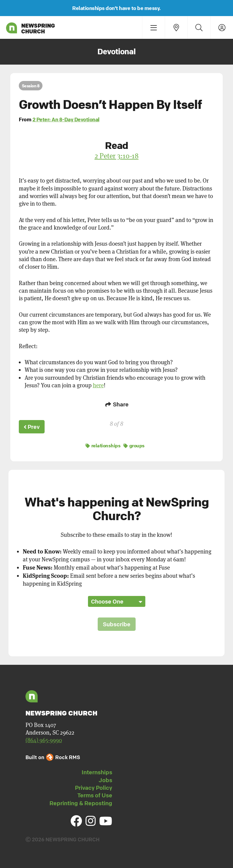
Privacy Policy (94, 787)
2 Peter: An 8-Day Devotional (66, 119)
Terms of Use (95, 794)
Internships (97, 771)
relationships (103, 445)
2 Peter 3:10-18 (117, 156)
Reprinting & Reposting (81, 802)
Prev (32, 426)
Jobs (105, 779)
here (98, 385)
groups (134, 445)
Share (116, 404)
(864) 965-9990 (44, 739)
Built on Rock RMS (53, 756)
